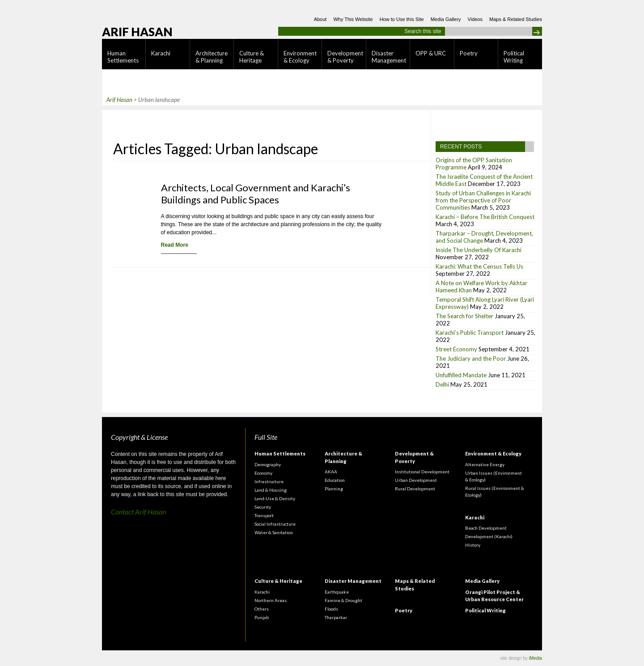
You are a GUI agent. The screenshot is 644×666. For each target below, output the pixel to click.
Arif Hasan (137, 32)
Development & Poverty (345, 57)
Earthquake (337, 592)
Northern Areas (271, 600)
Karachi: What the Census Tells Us (479, 266)
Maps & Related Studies (516, 19)
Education (335, 480)
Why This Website (353, 19)
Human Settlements (123, 57)
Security (263, 507)
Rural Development (415, 489)
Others (262, 609)
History (473, 545)
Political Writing (514, 57)
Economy (263, 473)
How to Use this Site (402, 19)
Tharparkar (336, 617)
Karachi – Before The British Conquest (485, 217)
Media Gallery (446, 19)
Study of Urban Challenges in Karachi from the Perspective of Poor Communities (483, 200)
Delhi (442, 384)
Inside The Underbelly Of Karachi (479, 250)
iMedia (536, 658)
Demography (268, 464)
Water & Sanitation (274, 532)
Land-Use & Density (275, 498)
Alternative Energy (485, 464)
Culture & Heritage (252, 57)
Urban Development (416, 480)
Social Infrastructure (275, 524)
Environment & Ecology (300, 57)
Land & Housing (271, 490)
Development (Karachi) (489, 536)
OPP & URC (431, 53)
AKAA (331, 472)
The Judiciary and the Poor (471, 358)
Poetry (469, 53)
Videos (475, 19)
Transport (264, 515)
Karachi (161, 53)
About (320, 19)
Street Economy (456, 349)
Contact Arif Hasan (138, 512)
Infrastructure (269, 481)
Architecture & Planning (212, 57)
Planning (334, 489)
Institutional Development (422, 472)
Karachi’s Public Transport (470, 333)
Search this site (423, 31)
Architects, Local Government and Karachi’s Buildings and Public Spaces (256, 194)
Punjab (262, 617)
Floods (331, 609)
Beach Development (486, 528)
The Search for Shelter (464, 316)
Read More (175, 245)
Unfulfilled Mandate (461, 375)
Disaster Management (389, 57)
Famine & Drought (343, 600)
